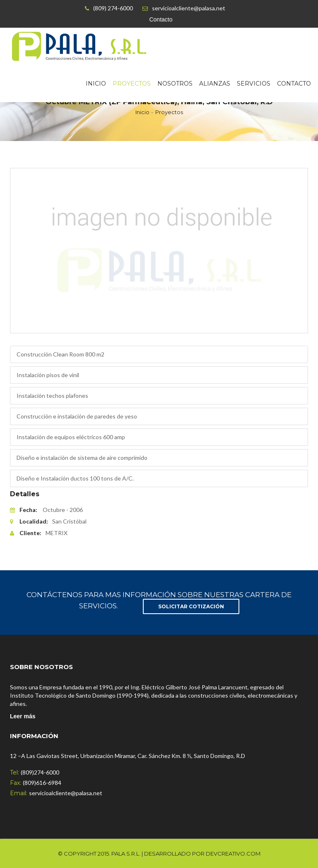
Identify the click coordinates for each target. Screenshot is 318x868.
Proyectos (132, 84)
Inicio (96, 84)
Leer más (23, 716)
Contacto (161, 19)
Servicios (254, 84)
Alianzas (215, 84)
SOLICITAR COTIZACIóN (191, 606)
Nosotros (175, 84)
